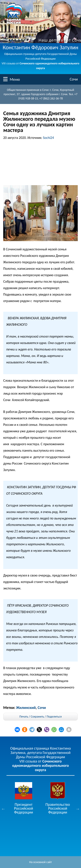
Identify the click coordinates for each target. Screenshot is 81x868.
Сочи (74, 79)
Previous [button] (3, 809)
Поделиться (54, 717)
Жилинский (26, 708)
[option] (24, 798)
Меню (5, 79)
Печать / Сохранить (32, 717)
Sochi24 (48, 138)
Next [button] (78, 809)
